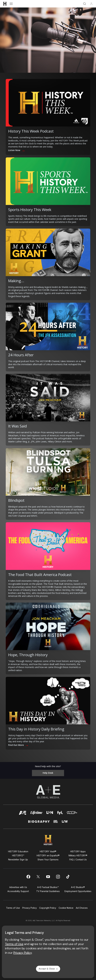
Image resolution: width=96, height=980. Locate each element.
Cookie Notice (66, 908)
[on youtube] (48, 877)
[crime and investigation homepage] (56, 823)
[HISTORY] (5, 4)
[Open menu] (11, 4)
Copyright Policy (48, 908)
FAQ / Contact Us (78, 860)
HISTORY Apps (78, 851)
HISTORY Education (18, 851)
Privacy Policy (30, 908)
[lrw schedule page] (65, 823)
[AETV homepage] (23, 814)
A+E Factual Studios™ (48, 887)
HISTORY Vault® (48, 851)
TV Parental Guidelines (48, 891)
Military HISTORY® (78, 855)
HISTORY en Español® (48, 855)
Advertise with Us (18, 887)
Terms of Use (13, 908)
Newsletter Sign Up (18, 860)
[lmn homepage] (50, 814)
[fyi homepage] (60, 814)
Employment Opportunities (78, 891)
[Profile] (91, 4)
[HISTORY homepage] (48, 840)
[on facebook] (28, 877)
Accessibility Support (18, 891)
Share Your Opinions (48, 860)
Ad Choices (82, 908)
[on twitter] (38, 877)
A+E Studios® (78, 887)
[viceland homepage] (72, 814)
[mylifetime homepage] (36, 814)
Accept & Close (48, 969)
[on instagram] (58, 877)
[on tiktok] (68, 877)
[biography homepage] (39, 823)
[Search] (85, 4)
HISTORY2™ (18, 855)
